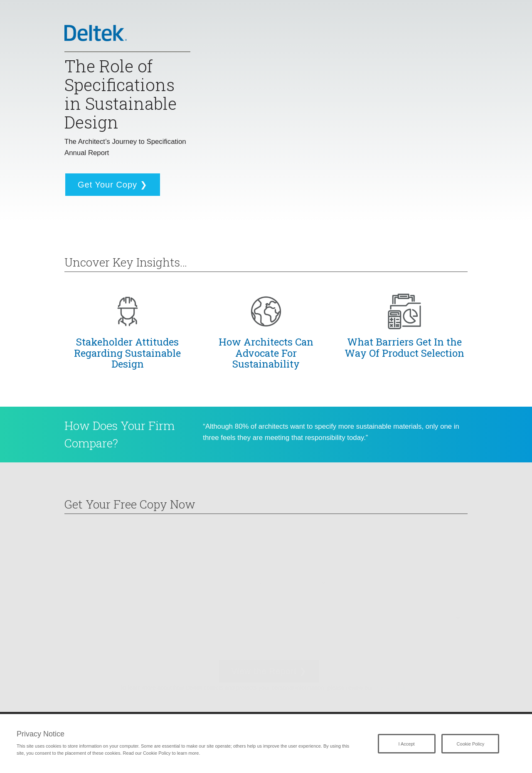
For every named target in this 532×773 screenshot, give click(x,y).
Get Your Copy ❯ (113, 185)
